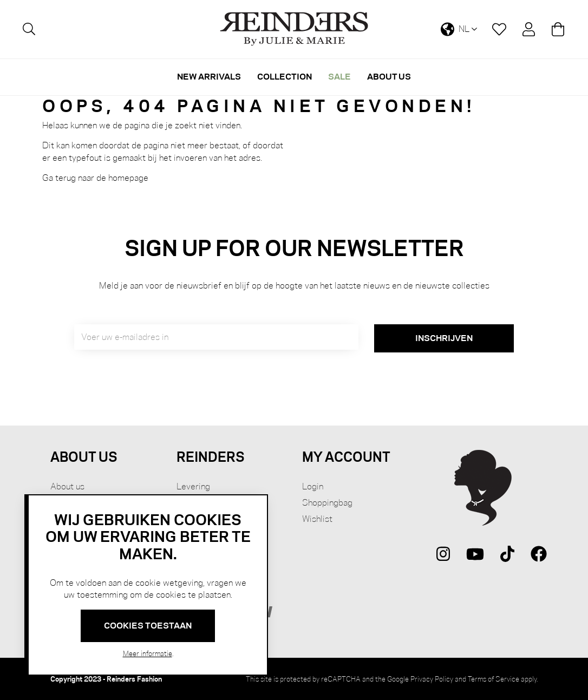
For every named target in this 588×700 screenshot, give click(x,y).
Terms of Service (494, 679)
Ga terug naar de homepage (95, 178)
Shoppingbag (327, 503)
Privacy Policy (432, 679)
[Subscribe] (444, 338)
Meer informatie (148, 653)
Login (313, 486)
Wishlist (317, 519)
